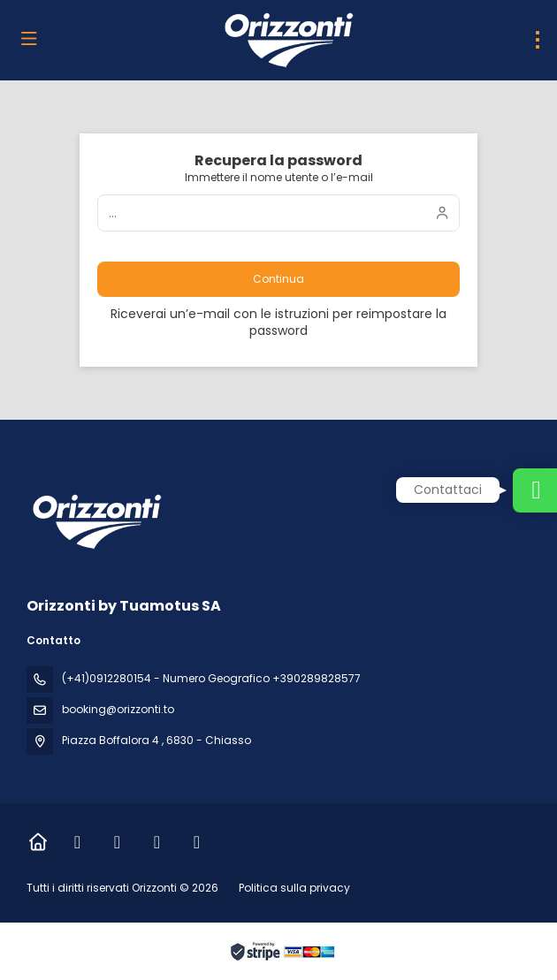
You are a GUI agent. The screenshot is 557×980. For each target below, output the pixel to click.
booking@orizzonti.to (118, 709)
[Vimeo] (197, 842)
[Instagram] (117, 842)
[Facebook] (77, 842)
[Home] (38, 842)
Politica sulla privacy (294, 888)
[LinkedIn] (157, 842)
